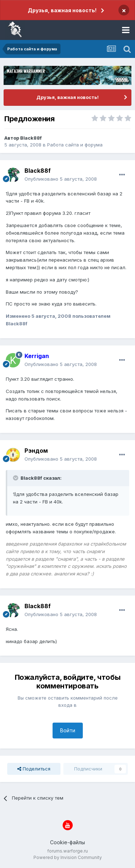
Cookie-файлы (67, 842)
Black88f (31, 138)
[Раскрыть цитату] (16, 478)
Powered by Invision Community (68, 857)
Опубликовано (61, 179)
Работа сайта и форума (75, 145)
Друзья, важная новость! (62, 10)
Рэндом (36, 451)
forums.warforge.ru (67, 851)
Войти (68, 730)
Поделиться (34, 769)
